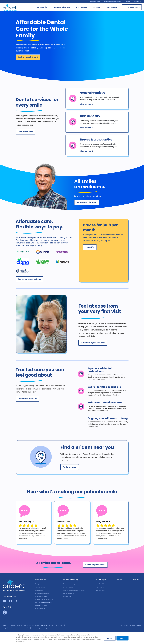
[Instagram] (16, 602)
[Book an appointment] (132, 7)
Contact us (120, 584)
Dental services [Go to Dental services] (43, 7)
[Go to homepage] (10, 7)
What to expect (101, 580)
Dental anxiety (100, 590)
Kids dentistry (39, 590)
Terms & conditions (16, 625)
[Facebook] (11, 602)
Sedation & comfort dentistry (44, 599)
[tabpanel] (33, 522)
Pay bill (128, 2)
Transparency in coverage (39, 628)
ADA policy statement (9, 628)
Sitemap (5, 625)
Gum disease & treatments (44, 602)
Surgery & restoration (42, 596)
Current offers (67, 596)
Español (137, 2)
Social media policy (47, 625)
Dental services (41, 580)
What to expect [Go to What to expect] (82, 7)
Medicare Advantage (69, 584)
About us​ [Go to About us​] (97, 7)
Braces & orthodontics (42, 593)
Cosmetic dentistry (41, 605)
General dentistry (40, 587)
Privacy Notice (59, 625)
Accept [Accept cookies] (122, 638)
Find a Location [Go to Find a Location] (112, 7)
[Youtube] (4, 601)
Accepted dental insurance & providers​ (74, 590)
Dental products (40, 609)
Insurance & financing (70, 580)
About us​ (119, 580)
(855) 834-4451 (95, 2)
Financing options (68, 593)
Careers (136, 580)
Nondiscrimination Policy (31, 625)
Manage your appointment (113, 2)
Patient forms (100, 587)
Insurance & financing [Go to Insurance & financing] (62, 7)
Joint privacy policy (24, 628)
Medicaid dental (68, 587)
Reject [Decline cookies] (110, 638)
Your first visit (100, 584)
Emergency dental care (42, 584)
